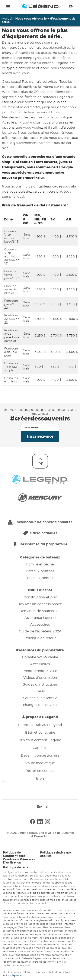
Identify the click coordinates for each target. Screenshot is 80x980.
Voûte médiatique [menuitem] (40, 763)
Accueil (7, 18)
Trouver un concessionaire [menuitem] (40, 604)
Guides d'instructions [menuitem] (40, 684)
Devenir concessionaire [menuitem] (40, 755)
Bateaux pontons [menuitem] (40, 571)
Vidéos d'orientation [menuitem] (40, 677)
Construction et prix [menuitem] (40, 597)
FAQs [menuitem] (40, 691)
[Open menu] (8, 6)
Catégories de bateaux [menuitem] (40, 568)
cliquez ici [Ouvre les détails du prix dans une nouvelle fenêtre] (17, 975)
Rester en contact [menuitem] (40, 771)
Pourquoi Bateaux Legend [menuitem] (40, 725)
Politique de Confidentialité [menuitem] (14, 854)
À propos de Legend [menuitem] (40, 748)
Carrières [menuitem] (40, 748)
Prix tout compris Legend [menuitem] (40, 740)
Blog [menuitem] (40, 778)
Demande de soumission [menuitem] (40, 611)
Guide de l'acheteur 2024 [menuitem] (40, 631)
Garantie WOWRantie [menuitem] (40, 657)
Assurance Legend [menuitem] (40, 617)
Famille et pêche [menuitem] (40, 564)
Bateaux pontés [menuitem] (40, 578)
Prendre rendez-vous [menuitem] (40, 671)
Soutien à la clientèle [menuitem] (40, 698)
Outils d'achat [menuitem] (40, 615)
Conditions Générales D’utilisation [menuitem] (19, 861)
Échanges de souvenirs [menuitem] (40, 705)
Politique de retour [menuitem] (40, 638)
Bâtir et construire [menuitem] (40, 732)
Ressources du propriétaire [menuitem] (40, 678)
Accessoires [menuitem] (40, 624)
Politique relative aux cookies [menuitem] (56, 854)
